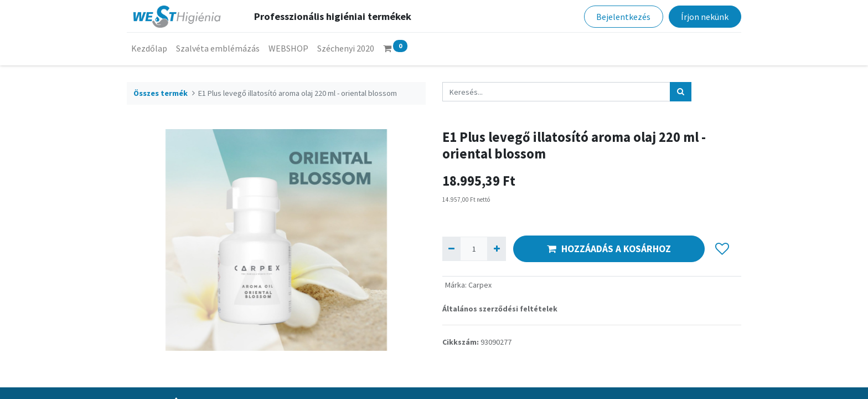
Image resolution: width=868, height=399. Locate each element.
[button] (722, 249)
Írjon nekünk (705, 17)
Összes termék (161, 93)
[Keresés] (681, 92)
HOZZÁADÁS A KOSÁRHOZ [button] (609, 249)
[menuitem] (149, 48)
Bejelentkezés (623, 17)
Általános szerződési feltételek (500, 309)
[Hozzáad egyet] (496, 249)
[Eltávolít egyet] (451, 249)
